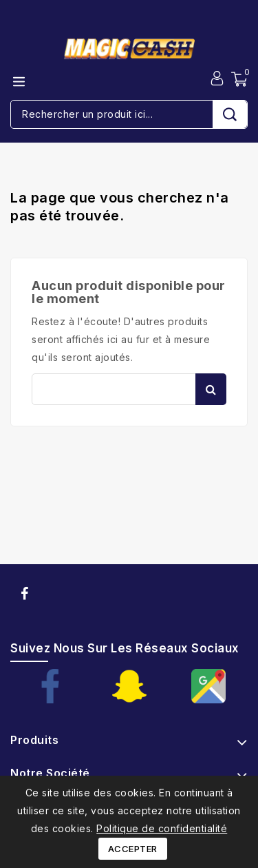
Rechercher (211, 389)
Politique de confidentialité (162, 828)
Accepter (133, 849)
